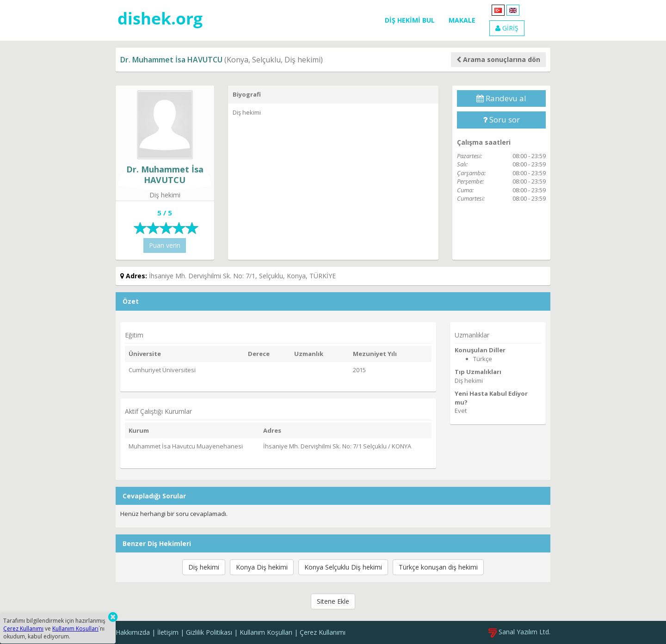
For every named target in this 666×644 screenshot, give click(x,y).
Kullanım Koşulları (266, 632)
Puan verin (165, 245)
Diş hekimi (204, 567)
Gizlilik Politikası (209, 632)
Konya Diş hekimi (262, 567)
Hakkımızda (133, 632)
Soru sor (501, 120)
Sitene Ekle (333, 601)
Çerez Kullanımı (323, 632)
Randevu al (501, 98)
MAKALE (462, 20)
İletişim (168, 632)
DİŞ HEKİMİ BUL (410, 20)
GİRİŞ (507, 28)
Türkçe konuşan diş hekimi (438, 567)
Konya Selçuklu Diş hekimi (343, 567)
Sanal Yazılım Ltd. (519, 632)
